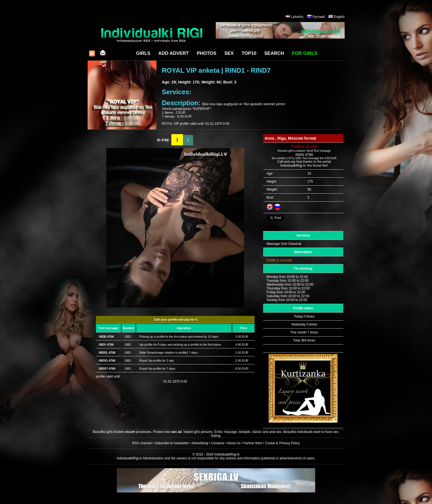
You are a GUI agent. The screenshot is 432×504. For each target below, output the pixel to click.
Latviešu (297, 17)
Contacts (218, 443)
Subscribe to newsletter (172, 443)
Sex (229, 53)
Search (274, 53)
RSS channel (142, 443)
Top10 (249, 53)
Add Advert (173, 53)
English (339, 17)
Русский (319, 17)
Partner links (253, 443)
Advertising (200, 443)
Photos (206, 53)
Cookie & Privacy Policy (282, 443)
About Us (234, 443)
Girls (143, 53)
